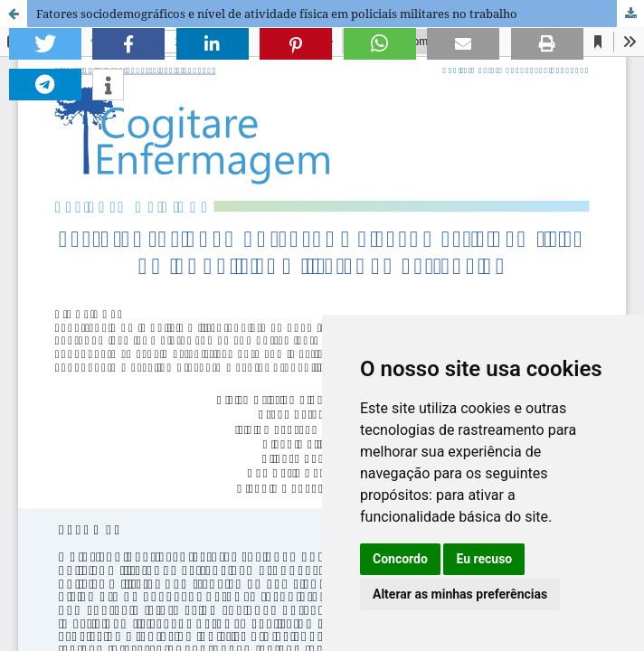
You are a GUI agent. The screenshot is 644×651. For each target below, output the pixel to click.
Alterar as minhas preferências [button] (460, 594)
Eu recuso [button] (484, 559)
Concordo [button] (400, 559)
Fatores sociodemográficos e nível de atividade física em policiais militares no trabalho (277, 14)
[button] (45, 44)
